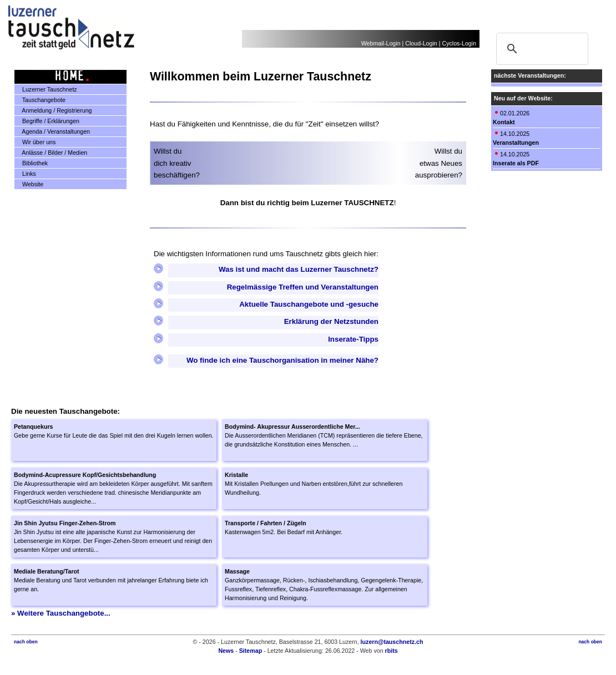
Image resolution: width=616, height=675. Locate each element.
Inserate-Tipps (353, 339)
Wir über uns (35, 142)
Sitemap (251, 651)
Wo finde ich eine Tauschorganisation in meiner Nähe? (282, 360)
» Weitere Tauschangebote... (61, 613)
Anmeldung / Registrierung (54, 110)
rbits (392, 651)
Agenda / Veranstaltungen (52, 131)
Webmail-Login (381, 43)
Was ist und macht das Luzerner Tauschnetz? (299, 269)
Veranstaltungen (516, 143)
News (226, 651)
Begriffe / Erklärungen (47, 121)
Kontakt (504, 122)
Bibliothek (31, 163)
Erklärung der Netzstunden (331, 321)
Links (26, 174)
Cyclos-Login (459, 43)
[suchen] (541, 49)
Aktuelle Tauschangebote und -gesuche (309, 304)
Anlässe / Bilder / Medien (51, 153)
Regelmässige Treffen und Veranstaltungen (303, 287)
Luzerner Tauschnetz (46, 89)
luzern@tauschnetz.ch (392, 642)
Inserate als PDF (516, 163)
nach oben (26, 642)
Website (29, 184)
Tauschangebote (40, 100)
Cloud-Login (421, 43)
